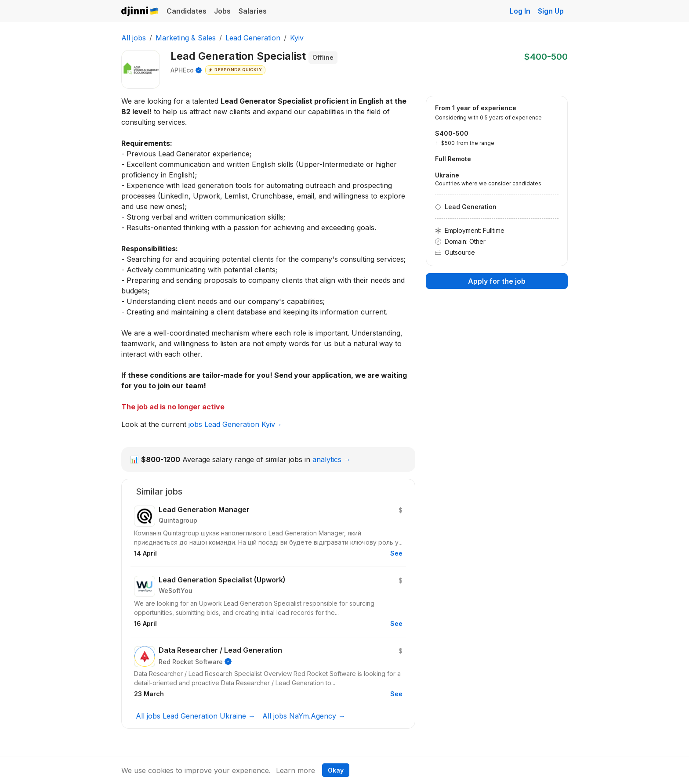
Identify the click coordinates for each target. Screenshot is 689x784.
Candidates (187, 11)
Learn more (296, 770)
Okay (336, 770)
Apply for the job (497, 281)
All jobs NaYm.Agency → (304, 716)
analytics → (332, 459)
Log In (520, 11)
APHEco (182, 70)
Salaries (253, 11)
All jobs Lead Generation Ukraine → (196, 716)
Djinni (140, 12)
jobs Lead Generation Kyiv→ (235, 424)
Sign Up (551, 11)
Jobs (222, 11)
